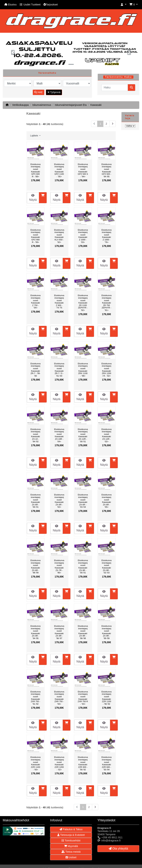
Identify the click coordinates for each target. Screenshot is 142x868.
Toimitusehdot (71, 841)
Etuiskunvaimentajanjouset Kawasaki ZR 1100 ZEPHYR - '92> (83, 303)
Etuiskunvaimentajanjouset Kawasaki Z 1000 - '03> (83, 236)
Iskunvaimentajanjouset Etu (71, 105)
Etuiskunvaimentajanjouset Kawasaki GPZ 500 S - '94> (83, 170)
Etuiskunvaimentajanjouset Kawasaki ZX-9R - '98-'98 (83, 632)
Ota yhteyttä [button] (118, 849)
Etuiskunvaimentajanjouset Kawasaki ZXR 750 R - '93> (83, 698)
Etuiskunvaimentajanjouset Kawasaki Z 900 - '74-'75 (59, 302)
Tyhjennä (54, 92)
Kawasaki (96, 105)
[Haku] (115, 88)
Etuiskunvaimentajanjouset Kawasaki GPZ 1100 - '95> (59, 170)
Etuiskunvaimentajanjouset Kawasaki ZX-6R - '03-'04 (83, 501)
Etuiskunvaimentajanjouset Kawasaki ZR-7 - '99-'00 (35, 370)
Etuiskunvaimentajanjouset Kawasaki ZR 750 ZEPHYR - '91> (107, 303)
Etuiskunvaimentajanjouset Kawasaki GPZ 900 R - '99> (35, 236)
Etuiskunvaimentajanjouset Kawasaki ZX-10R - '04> (59, 435)
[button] (124, 5)
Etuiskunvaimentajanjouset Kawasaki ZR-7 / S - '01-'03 (59, 370)
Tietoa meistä (71, 852)
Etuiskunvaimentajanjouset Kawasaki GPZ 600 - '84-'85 (107, 170)
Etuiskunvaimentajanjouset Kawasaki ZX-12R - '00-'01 (83, 435)
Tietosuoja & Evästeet (71, 835)
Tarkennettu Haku (118, 77)
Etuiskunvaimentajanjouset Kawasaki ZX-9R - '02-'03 (107, 566)
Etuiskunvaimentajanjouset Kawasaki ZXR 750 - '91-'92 (35, 698)
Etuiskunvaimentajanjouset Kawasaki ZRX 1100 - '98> (83, 370)
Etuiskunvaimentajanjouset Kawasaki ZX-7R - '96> (59, 566)
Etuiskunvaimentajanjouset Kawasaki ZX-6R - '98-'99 (35, 566)
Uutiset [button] (71, 857)
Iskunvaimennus (42, 105)
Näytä (33, 198)
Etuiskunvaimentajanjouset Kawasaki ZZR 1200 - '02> (59, 763)
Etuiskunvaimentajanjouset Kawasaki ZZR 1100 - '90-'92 (107, 698)
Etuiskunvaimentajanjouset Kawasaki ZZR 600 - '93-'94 (107, 763)
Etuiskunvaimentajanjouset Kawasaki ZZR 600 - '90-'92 (83, 763)
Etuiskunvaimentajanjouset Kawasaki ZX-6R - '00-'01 (35, 501)
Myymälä (71, 846)
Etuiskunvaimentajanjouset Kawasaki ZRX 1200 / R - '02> (107, 370)
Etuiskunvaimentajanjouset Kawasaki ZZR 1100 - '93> (35, 763)
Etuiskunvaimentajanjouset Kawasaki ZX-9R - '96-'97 (59, 632)
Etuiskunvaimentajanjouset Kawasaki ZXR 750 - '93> (59, 698)
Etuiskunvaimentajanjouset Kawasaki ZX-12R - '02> (107, 435)
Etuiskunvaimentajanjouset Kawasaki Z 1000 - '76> (107, 236)
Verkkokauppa (20, 105)
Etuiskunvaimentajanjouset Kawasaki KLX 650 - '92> (59, 236)
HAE (39, 92)
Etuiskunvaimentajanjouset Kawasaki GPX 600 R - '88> (35, 170)
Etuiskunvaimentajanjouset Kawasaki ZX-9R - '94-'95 (35, 632)
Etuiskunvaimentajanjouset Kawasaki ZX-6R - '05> (107, 501)
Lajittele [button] (35, 136)
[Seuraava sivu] (113, 124)
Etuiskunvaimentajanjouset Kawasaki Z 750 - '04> (35, 302)
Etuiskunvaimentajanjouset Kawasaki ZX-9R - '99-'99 (107, 632)
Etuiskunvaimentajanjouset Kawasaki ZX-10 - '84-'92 (35, 435)
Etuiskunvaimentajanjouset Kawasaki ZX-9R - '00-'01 (83, 566)
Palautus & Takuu (71, 829)
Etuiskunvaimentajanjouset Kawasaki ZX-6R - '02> (59, 501)
